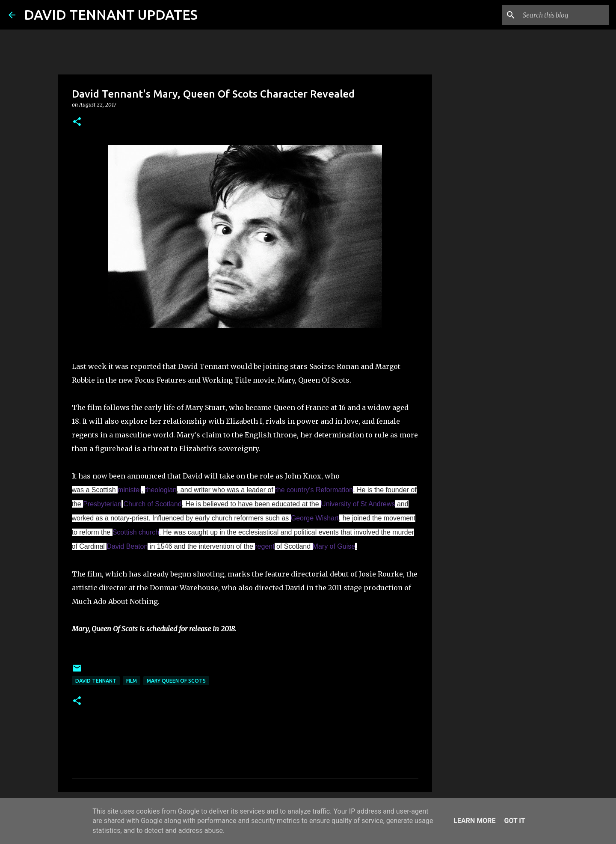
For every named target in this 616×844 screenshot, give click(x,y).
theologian (161, 490)
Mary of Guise (334, 546)
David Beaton (127, 546)
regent (265, 546)
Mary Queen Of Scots (176, 681)
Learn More (474, 821)
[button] (77, 122)
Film (132, 681)
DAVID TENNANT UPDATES (111, 15)
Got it (514, 821)
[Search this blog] (564, 15)
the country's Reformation (314, 490)
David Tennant (96, 681)
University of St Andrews (358, 504)
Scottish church (136, 532)
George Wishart (315, 518)
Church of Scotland (152, 504)
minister (129, 490)
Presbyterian (102, 504)
